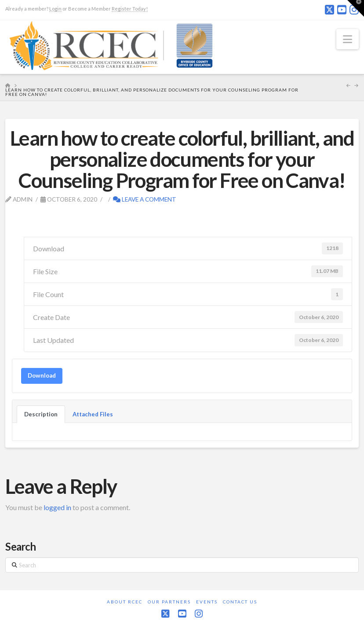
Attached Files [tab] (93, 414)
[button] (348, 39)
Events (207, 602)
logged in (57, 507)
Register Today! (130, 9)
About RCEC (125, 602)
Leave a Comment (145, 199)
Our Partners (169, 602)
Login (55, 9)
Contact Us (240, 602)
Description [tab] (41, 414)
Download (42, 375)
